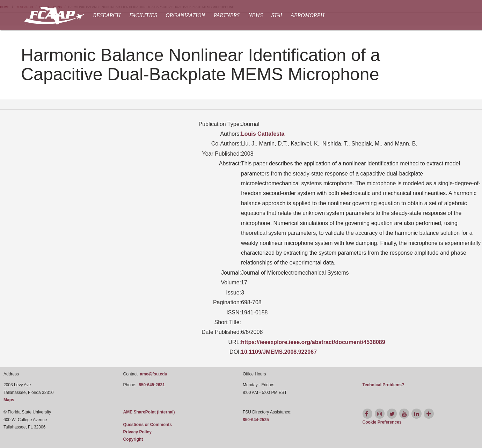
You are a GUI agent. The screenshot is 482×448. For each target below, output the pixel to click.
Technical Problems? (384, 385)
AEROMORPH (308, 15)
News (256, 15)
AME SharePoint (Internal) (149, 412)
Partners (227, 15)
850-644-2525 (256, 420)
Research (107, 15)
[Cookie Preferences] (382, 422)
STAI (277, 15)
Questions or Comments (148, 425)
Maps (9, 400)
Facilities (143, 15)
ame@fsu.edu (154, 374)
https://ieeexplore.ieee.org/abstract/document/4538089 (313, 342)
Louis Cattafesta (263, 134)
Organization (185, 15)
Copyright (133, 439)
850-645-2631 (152, 385)
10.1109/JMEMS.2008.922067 (279, 352)
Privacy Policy (137, 432)
